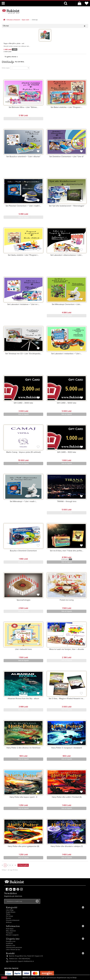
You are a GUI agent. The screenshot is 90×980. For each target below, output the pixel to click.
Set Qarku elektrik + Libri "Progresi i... (23, 255)
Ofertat (6, 26)
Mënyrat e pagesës (12, 935)
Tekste (8, 914)
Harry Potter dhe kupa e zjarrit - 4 (23, 797)
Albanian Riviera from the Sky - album (23, 699)
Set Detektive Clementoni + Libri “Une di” (67, 157)
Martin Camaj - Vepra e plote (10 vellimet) (23, 452)
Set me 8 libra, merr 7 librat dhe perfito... (67, 551)
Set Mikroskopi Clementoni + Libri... (67, 304)
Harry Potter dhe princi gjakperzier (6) (23, 846)
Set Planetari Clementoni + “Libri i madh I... (23, 206)
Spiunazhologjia (23, 600)
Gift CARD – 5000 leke (67, 403)
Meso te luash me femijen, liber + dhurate (67, 649)
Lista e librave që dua (13, 950)
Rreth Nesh (10, 929)
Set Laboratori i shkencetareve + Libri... (67, 255)
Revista (8, 918)
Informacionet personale (14, 948)
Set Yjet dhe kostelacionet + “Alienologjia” (67, 206)
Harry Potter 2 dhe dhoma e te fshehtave (23, 748)
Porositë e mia (11, 941)
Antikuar (9, 922)
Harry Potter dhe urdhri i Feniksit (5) (67, 797)
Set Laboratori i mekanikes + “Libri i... (67, 354)
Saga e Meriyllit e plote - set (14, 44)
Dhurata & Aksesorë (13, 920)
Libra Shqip (10, 910)
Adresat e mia (11, 946)
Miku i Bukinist (11, 931)
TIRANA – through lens (67, 501)
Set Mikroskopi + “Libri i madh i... (23, 501)
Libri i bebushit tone (23, 649)
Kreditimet (9, 943)
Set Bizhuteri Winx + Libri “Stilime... (23, 107)
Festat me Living (67, 600)
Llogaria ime (13, 939)
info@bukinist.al (29, 961)
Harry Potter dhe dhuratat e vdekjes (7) (67, 846)
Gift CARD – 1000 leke (67, 452)
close (4, 978)
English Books (11, 912)
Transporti (9, 933)
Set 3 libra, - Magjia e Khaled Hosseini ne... (67, 699)
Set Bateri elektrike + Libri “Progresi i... (67, 107)
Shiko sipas (6, 68)
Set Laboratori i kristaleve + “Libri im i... (23, 304)
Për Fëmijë (9, 916)
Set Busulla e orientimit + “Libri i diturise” (23, 157)
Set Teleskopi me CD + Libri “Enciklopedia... (23, 354)
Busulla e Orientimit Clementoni (23, 551)
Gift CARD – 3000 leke (23, 403)
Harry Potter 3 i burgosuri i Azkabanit (67, 748)
